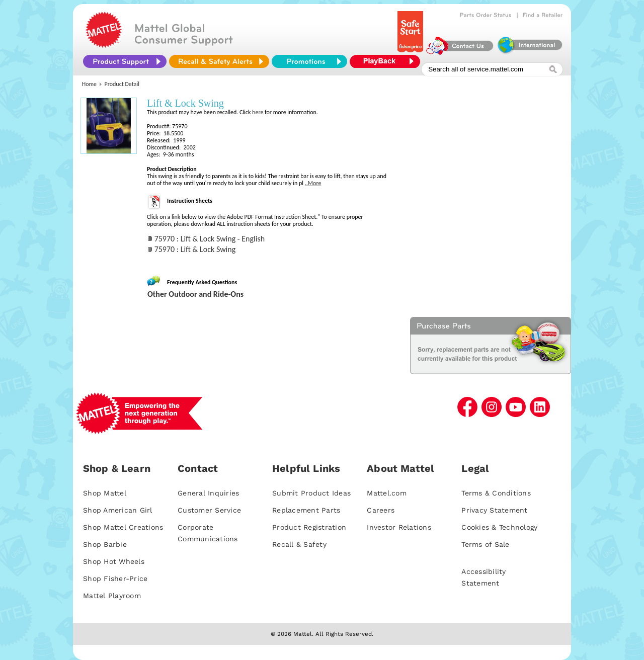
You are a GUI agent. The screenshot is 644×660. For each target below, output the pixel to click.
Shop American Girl (118, 510)
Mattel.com (387, 493)
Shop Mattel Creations (123, 527)
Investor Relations (399, 527)
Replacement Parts (306, 510)
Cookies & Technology (499, 527)
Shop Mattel (105, 493)
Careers (381, 510)
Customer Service (209, 510)
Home (89, 84)
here (258, 112)
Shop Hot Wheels (114, 561)
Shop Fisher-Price (115, 579)
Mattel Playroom (112, 596)
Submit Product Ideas (311, 493)
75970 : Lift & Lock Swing (195, 249)
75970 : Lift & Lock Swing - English (210, 239)
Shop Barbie (105, 544)
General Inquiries (208, 493)
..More (313, 183)
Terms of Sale (485, 544)
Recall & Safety (299, 544)
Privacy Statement (494, 510)
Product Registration (309, 527)
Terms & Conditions (496, 493)
